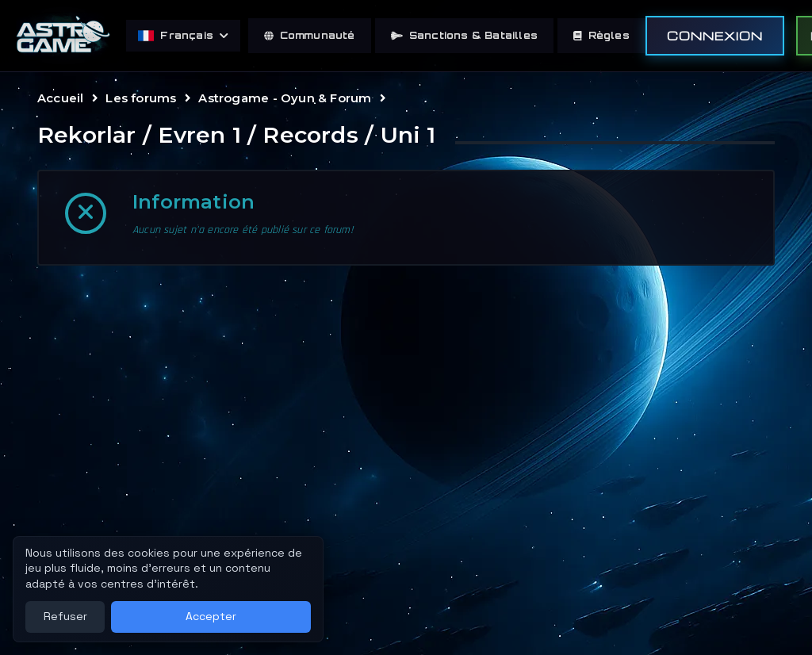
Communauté (310, 35)
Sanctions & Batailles (464, 35)
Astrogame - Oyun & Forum (285, 98)
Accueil (60, 98)
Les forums (141, 98)
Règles (601, 35)
